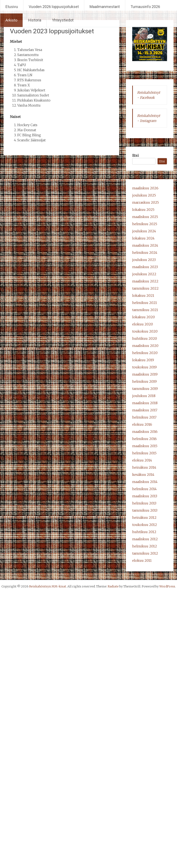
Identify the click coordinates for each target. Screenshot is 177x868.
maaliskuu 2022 (145, 281)
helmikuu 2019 (144, 381)
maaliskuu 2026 (145, 188)
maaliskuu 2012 (145, 539)
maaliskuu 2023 (145, 267)
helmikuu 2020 (145, 353)
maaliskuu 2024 (145, 245)
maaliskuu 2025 (145, 217)
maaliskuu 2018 (145, 403)
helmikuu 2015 (144, 453)
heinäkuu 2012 (144, 518)
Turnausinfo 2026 (145, 7)
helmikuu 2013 (144, 503)
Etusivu (12, 7)
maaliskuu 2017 (145, 410)
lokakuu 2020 (144, 317)
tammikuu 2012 (145, 553)
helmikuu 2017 (144, 417)
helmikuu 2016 (144, 439)
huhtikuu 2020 (145, 338)
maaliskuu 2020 (145, 346)
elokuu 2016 (142, 424)
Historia (35, 20)
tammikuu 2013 (145, 510)
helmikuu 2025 (145, 224)
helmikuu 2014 (144, 489)
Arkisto (11, 20)
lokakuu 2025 (143, 210)
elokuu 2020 (143, 324)
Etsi (135, 155)
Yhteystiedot (63, 20)
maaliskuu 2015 (145, 446)
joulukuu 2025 (144, 195)
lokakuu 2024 (143, 238)
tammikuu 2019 (145, 389)
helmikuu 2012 (145, 546)
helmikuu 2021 (145, 303)
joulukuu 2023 (144, 260)
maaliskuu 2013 (145, 496)
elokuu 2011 (142, 560)
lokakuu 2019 (143, 360)
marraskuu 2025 (146, 202)
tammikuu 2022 (145, 288)
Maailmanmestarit (105, 7)
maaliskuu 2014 (145, 482)
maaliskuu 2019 (145, 374)
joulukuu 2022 (144, 274)
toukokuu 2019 (144, 367)
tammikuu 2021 (145, 310)
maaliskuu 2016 (145, 432)
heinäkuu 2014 (144, 467)
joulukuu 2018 (144, 396)
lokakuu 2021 (143, 296)
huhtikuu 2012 (144, 532)
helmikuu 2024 (145, 253)
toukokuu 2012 (145, 525)
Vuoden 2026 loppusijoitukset (54, 7)
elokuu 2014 (142, 460)
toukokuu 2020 (145, 331)
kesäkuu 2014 (143, 475)
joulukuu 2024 (144, 231)
